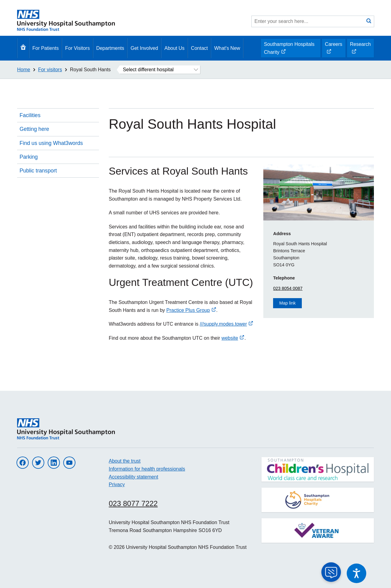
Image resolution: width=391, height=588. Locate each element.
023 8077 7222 (133, 503)
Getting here (34, 129)
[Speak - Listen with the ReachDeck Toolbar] (356, 573)
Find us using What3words (51, 143)
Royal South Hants (90, 70)
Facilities (30, 115)
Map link (287, 303)
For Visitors (77, 48)
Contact (199, 48)
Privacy (117, 484)
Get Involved (144, 48)
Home (24, 70)
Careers (334, 50)
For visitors (50, 70)
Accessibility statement (133, 477)
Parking (29, 157)
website (233, 338)
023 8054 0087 (288, 288)
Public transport (38, 171)
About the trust (125, 461)
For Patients (46, 48)
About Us (174, 48)
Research (360, 50)
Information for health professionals (147, 469)
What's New (227, 48)
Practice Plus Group (191, 310)
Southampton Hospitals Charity (289, 50)
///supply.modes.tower (227, 324)
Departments (110, 48)
